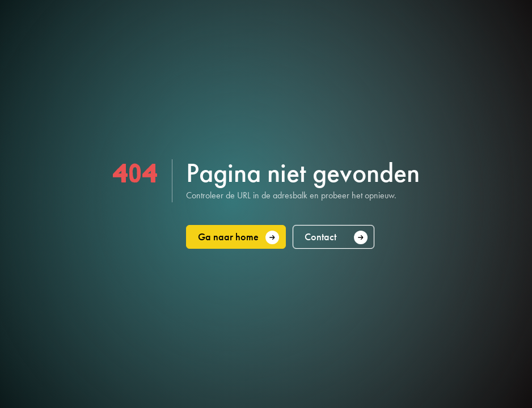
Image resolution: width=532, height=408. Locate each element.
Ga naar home (239, 237)
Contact (336, 237)
